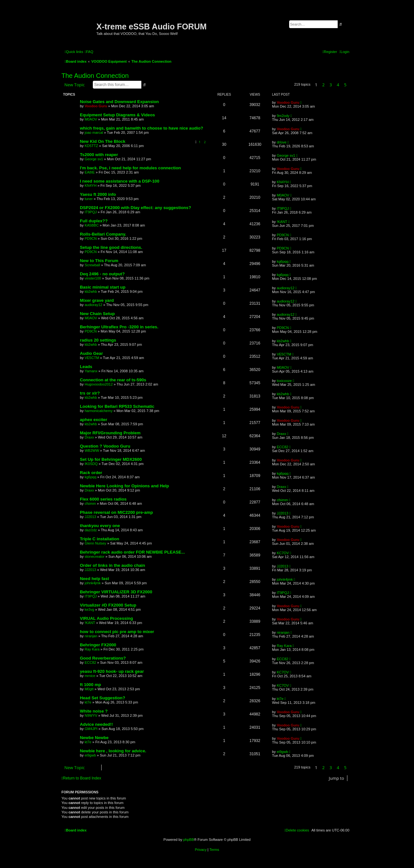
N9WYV (91, 715)
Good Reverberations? (103, 658)
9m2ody (283, 116)
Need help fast (94, 579)
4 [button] (338, 85)
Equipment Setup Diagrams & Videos (117, 115)
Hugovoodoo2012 (99, 384)
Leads (86, 367)
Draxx (89, 437)
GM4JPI (91, 729)
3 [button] (331, 85)
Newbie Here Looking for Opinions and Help (125, 486)
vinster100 (93, 278)
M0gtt (89, 689)
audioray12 (286, 288)
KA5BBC (92, 225)
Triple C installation (100, 539)
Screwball (93, 265)
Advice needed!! (96, 724)
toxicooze (284, 381)
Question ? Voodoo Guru (105, 446)
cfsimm (90, 503)
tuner (89, 199)
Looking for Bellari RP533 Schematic (117, 406)
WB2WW (92, 450)
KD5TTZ (92, 146)
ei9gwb (90, 755)
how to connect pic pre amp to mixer (117, 632)
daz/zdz (91, 530)
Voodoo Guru (96, 106)
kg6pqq (283, 261)
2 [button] (323, 85)
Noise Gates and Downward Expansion (119, 102)
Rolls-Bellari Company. (103, 234)
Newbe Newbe (94, 738)
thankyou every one (100, 526)
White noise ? (94, 711)
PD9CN (91, 238)
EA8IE (90, 172)
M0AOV (91, 119)
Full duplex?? (94, 221)
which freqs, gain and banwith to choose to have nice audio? (142, 128)
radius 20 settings (98, 340)
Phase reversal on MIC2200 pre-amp (116, 512)
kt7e (88, 702)
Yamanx (91, 371)
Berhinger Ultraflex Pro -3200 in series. (119, 327)
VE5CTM (92, 358)
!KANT (282, 222)
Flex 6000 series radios (103, 499)
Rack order (91, 473)
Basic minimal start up (103, 287)
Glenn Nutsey (96, 543)
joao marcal (94, 132)
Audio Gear (91, 353)
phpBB (188, 840)
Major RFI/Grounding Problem (110, 433)
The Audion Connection (95, 76)
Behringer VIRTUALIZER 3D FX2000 (116, 592)
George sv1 (94, 159)
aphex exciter (93, 420)
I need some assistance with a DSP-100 (120, 181)
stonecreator (95, 556)
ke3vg (89, 609)
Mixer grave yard (97, 300)
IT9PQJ (91, 212)
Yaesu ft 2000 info (98, 194)
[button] (351, 85)
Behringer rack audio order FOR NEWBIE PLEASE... (132, 552)
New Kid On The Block (103, 141)
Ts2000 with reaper (99, 155)
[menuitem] (89, 52)
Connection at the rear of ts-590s (113, 380)
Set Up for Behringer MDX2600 (111, 459)
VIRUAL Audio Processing (106, 618)
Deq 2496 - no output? (102, 274)
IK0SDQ (91, 464)
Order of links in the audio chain (113, 565)
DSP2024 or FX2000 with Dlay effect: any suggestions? (136, 208)
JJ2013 (90, 517)
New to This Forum (99, 261)
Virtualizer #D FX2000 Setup (108, 605)
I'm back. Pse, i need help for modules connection (130, 168)
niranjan (91, 636)
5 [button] (345, 85)
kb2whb (91, 291)
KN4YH (91, 185)
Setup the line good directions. (111, 247)
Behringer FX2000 (98, 645)
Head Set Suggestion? (103, 698)
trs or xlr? (90, 393)
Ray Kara (92, 649)
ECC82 (283, 447)
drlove (282, 142)
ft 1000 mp (90, 685)
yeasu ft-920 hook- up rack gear (112, 671)
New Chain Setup (97, 314)
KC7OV (283, 553)
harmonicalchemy (99, 411)
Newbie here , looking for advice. (113, 751)
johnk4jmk (93, 583)
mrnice (90, 676)
